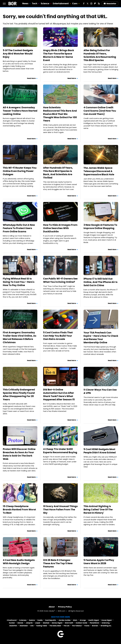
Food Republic (51, 620)
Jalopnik (29, 623)
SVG (32, 626)
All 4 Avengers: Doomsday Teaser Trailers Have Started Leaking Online (20, 111)
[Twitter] (88, 4)
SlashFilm (13, 626)
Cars (75, 3)
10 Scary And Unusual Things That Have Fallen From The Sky (60, 510)
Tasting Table (41, 626)
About (52, 607)
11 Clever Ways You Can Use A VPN (100, 391)
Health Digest (94, 620)
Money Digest (57, 623)
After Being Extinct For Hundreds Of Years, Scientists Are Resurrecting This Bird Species (100, 55)
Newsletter (110, 4)
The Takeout (77, 626)
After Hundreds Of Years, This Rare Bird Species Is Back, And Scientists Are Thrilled (58, 173)
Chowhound (12, 620)
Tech (35, 3)
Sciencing (106, 623)
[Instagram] (91, 4)
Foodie (40, 620)
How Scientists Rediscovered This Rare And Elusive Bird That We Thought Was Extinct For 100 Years (60, 114)
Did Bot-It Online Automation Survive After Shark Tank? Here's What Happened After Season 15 (59, 395)
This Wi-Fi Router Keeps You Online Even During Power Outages (20, 171)
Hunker (12, 623)
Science (45, 3)
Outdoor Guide (81, 623)
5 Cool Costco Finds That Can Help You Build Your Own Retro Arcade (58, 336)
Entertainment (61, 3)
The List (66, 626)
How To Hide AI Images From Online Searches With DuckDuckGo (60, 228)
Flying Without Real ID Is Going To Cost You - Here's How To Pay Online (19, 282)
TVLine (87, 626)
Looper (38, 623)
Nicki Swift (69, 623)
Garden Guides (65, 620)
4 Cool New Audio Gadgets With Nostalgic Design (19, 562)
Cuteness (23, 620)
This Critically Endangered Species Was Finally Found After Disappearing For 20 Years (19, 395)
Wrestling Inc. (106, 626)
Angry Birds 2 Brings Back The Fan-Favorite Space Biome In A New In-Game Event (59, 55)
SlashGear (24, 626)
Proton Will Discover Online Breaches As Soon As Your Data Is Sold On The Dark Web (19, 454)
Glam (75, 620)
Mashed (46, 623)
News (25, 3)
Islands (20, 623)
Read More (31, 78)
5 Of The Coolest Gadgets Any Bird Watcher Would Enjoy (18, 54)
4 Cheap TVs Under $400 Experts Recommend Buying (60, 451)
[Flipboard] (95, 4)
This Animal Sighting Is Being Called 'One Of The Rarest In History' (98, 510)
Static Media (49, 611)
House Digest (107, 620)
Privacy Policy (65, 607)
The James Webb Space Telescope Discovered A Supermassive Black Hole (99, 171)
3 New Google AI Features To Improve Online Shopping (100, 227)
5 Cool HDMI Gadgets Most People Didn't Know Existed (100, 451)
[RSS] (99, 4)
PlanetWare (94, 623)
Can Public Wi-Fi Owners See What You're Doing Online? (60, 280)
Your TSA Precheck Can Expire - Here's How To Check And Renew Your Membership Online (101, 338)
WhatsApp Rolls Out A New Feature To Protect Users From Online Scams (19, 228)
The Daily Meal (55, 626)
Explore (32, 620)
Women (95, 626)
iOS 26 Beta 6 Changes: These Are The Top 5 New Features (58, 563)
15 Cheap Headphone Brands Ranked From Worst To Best (19, 510)
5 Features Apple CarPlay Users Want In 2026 (99, 562)
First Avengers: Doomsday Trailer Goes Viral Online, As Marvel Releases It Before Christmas (20, 337)
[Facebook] (84, 4)
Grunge (83, 620)
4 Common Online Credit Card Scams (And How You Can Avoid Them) (100, 111)
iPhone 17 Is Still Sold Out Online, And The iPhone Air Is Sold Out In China (100, 282)
